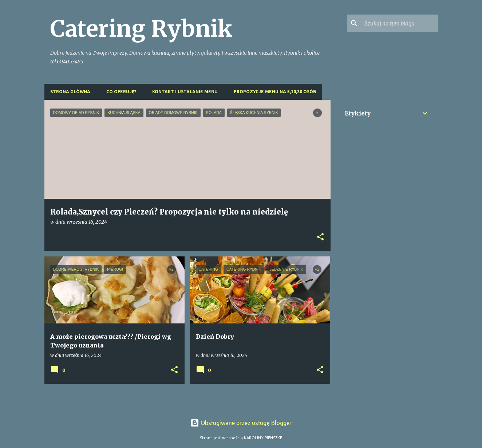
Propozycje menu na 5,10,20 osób (275, 92)
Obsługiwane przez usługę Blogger (241, 423)
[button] (320, 237)
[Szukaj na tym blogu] (400, 23)
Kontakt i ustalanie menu (185, 92)
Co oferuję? (121, 92)
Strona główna (70, 92)
